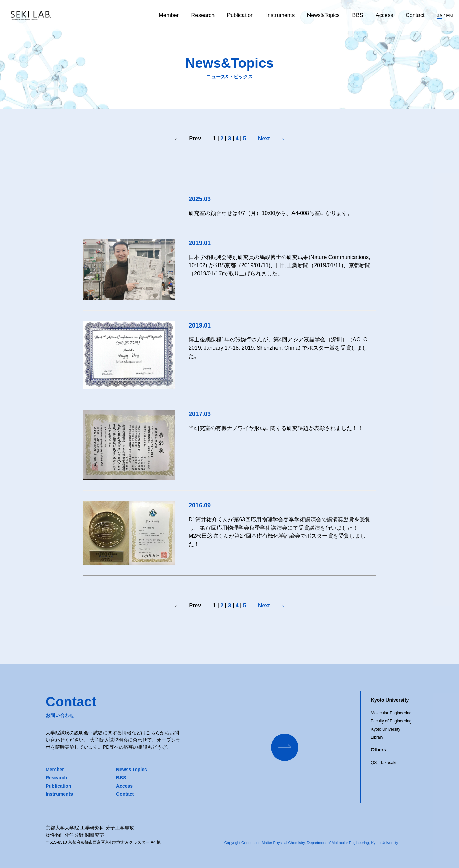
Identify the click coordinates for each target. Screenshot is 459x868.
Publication (240, 15)
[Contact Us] (285, 747)
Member (169, 15)
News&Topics (323, 15)
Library (377, 737)
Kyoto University (386, 729)
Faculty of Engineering (391, 721)
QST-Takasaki (384, 763)
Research (203, 15)
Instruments (281, 15)
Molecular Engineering (391, 713)
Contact (415, 15)
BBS (358, 15)
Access (384, 15)
